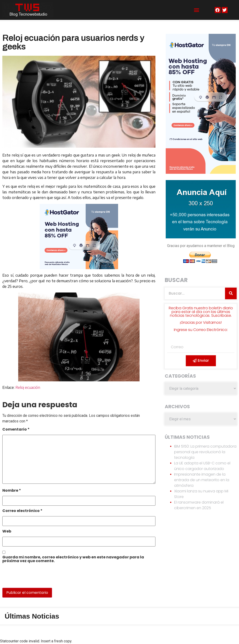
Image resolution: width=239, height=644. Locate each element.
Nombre (12, 491)
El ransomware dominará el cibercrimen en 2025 (199, 505)
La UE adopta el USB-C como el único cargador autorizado (202, 466)
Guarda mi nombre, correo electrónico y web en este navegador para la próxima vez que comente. (73, 559)
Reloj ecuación (28, 387)
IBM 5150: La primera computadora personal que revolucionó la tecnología (205, 452)
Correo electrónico (22, 511)
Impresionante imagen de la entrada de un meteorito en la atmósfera (202, 480)
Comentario (16, 430)
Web (7, 532)
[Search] (231, 293)
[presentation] (34, 578)
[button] (197, 10)
